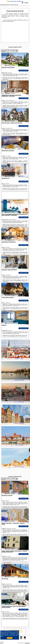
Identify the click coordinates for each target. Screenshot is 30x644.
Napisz (29, 643)
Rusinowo (4, 566)
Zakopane (4, 83)
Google (2, 632)
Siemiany (3, 483)
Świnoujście (4, 511)
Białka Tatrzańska (5, 55)
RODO (2, 636)
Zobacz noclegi (23, 70)
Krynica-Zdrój (4, 539)
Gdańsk (3, 594)
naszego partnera (5, 79)
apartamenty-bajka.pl (15, 1)
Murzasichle (4, 138)
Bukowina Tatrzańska (6, 202)
